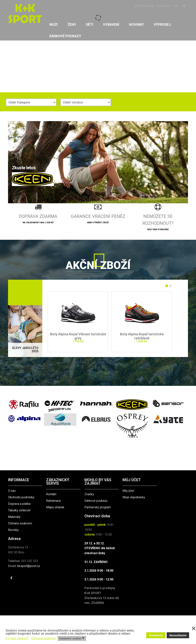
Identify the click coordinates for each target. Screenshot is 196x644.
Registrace (163, 6)
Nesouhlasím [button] (178, 635)
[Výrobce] (86, 102)
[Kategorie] (31, 102)
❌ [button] (194, 628)
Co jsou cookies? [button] (17, 638)
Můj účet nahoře (144, 6)
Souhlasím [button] (156, 635)
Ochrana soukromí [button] (44, 638)
